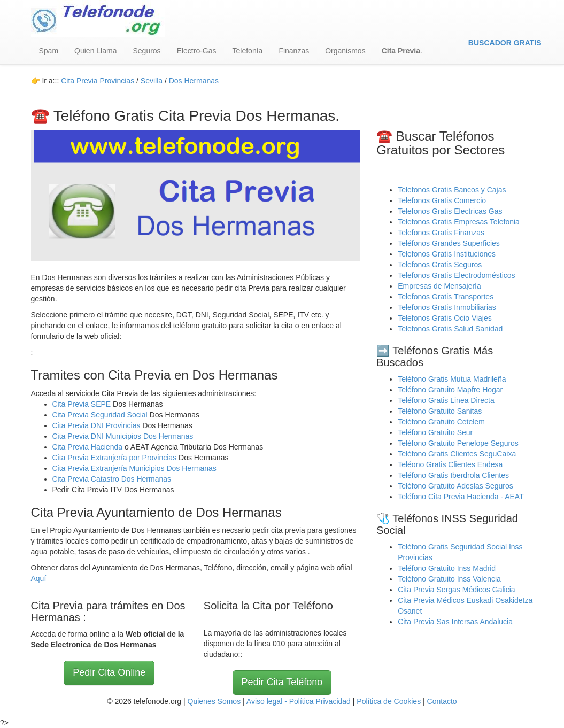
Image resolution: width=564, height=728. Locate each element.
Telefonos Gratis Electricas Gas (450, 211)
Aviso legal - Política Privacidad (299, 701)
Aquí (39, 578)
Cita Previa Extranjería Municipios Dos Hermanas (134, 468)
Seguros (146, 51)
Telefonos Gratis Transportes (446, 297)
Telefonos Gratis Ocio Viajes (445, 318)
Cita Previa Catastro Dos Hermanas (112, 479)
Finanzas (294, 51)
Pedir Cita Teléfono (282, 682)
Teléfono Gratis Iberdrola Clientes (453, 475)
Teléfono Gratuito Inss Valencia (449, 579)
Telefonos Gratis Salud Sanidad (450, 329)
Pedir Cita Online (109, 672)
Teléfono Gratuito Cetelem (441, 422)
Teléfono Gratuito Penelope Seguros (458, 443)
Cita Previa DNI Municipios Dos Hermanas (123, 436)
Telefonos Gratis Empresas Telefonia (459, 222)
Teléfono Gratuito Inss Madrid (447, 568)
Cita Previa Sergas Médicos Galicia (456, 590)
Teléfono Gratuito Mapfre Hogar (450, 390)
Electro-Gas (197, 51)
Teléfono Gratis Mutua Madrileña (452, 379)
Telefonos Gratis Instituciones (447, 254)
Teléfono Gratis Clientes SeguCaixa (457, 454)
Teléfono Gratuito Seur (435, 432)
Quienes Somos (215, 701)
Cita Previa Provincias (98, 81)
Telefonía (248, 51)
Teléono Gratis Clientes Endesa (450, 464)
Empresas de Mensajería (439, 286)
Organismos (345, 51)
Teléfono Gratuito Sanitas (440, 411)
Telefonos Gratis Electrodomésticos (456, 275)
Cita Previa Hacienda (88, 447)
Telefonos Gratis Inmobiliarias (447, 307)
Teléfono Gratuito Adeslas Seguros (455, 486)
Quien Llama (95, 51)
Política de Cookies (389, 701)
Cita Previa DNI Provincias (98, 425)
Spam (49, 51)
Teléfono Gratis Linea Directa (446, 400)
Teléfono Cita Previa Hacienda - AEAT (461, 497)
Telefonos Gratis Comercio (442, 200)
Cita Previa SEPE (82, 404)
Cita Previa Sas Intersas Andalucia (455, 622)
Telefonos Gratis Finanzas (441, 233)
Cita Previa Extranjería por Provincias (115, 458)
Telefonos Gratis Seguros (440, 265)
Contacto (442, 701)
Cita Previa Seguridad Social (101, 415)
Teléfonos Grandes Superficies (449, 243)
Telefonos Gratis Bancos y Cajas (452, 190)
